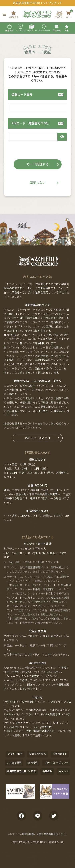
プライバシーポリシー (56, 763)
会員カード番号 (37, 95)
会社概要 (47, 771)
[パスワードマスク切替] (62, 137)
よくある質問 (14, 763)
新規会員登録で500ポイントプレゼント (38, 3)
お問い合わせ (15, 754)
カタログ (63, 771)
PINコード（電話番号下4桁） (37, 123)
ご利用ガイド (60, 754)
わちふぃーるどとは (38, 438)
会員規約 (33, 763)
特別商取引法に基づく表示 (21, 771)
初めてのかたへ (38, 754)
